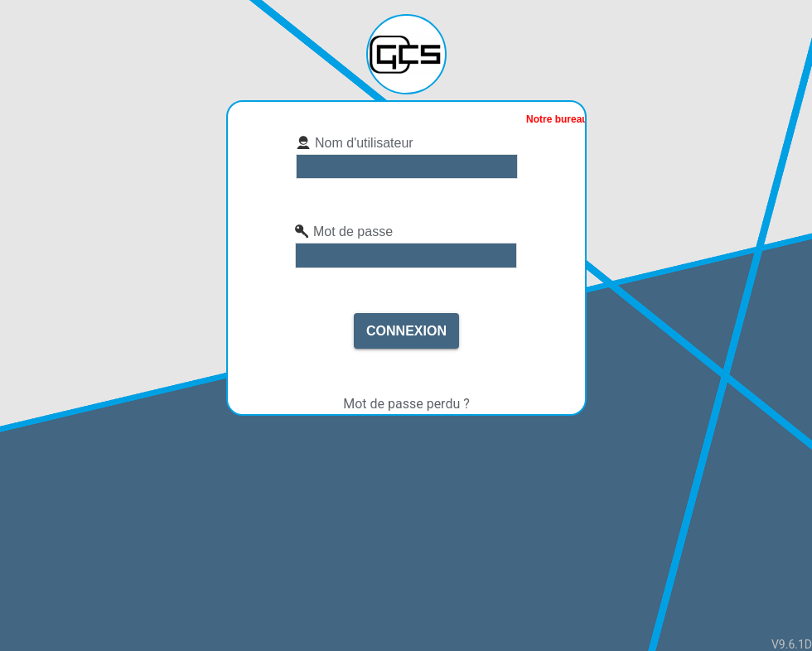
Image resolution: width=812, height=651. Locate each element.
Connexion (406, 331)
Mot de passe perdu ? (406, 404)
